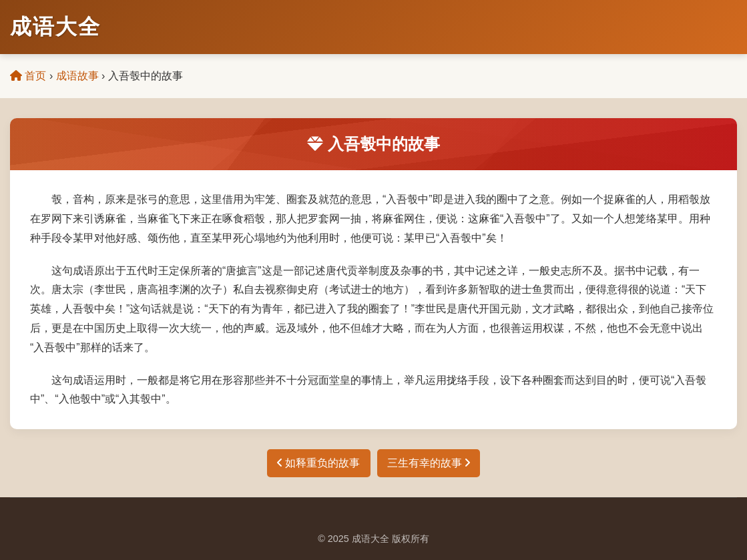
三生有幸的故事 (429, 463)
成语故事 (77, 76)
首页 (28, 76)
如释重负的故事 (318, 463)
